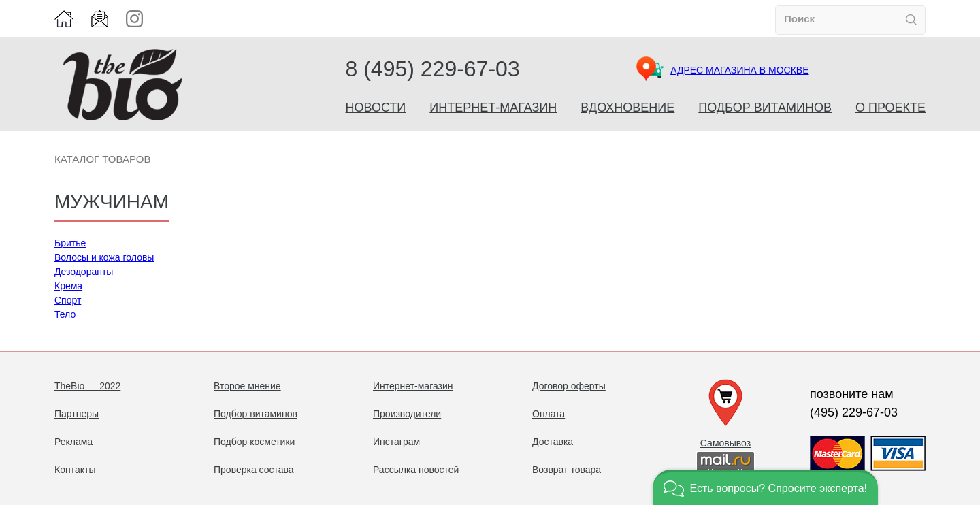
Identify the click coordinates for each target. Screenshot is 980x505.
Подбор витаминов (765, 108)
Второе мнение (247, 386)
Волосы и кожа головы (104, 257)
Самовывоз (725, 443)
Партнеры (77, 414)
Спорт (68, 300)
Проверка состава (254, 470)
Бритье (70, 243)
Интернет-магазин (493, 108)
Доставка (553, 442)
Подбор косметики (254, 442)
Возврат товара (567, 470)
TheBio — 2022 (87, 386)
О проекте (891, 108)
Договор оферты (569, 386)
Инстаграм (396, 442)
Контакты (75, 470)
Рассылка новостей (416, 470)
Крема (68, 286)
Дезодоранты (84, 272)
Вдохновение (627, 108)
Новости (376, 108)
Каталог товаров (102, 159)
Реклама (73, 442)
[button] (765, 487)
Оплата (549, 414)
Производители (407, 414)
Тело (65, 314)
